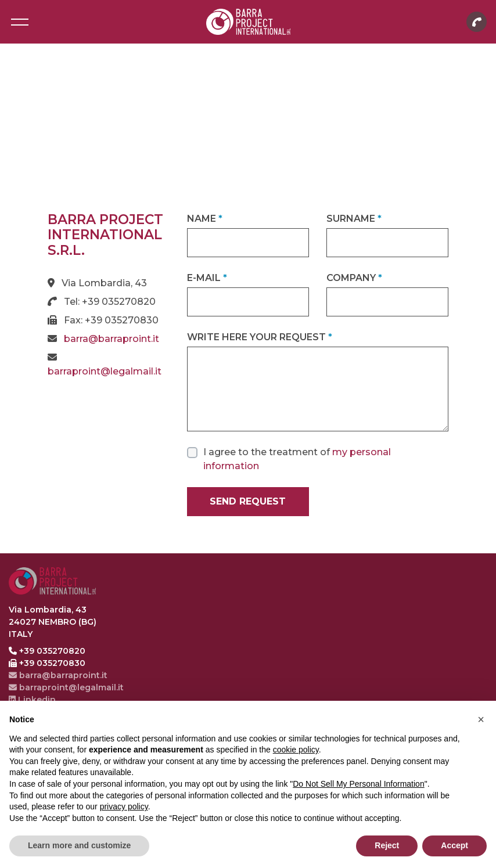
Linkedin (32, 700)
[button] (481, 719)
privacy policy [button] (124, 806)
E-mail (207, 278)
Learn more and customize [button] (79, 845)
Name (205, 219)
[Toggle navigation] (19, 22)
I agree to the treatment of (297, 459)
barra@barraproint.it (112, 339)
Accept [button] (454, 845)
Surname (354, 219)
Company (354, 278)
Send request (248, 501)
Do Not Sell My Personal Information (358, 784)
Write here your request (260, 337)
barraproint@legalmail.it (105, 371)
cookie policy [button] (296, 750)
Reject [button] (387, 845)
